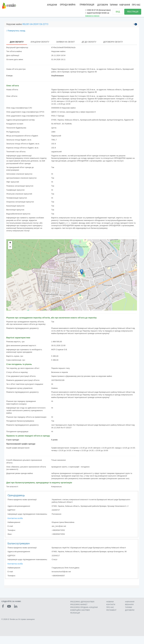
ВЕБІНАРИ (129, 607)
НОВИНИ (110, 605)
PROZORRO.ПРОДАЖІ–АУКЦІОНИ (84, 610)
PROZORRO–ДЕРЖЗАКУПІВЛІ (82, 605)
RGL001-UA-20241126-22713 (35, 27)
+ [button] (10, 246)
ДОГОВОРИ (103, 5)
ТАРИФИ (114, 5)
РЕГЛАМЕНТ (111, 613)
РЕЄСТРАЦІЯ (133, 12)
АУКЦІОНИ (52, 5)
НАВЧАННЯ (125, 5)
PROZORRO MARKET (79, 607)
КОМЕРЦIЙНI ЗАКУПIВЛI (80, 613)
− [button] (10, 250)
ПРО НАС (136, 5)
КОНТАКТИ (111, 607)
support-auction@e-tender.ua (97, 13)
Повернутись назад (16, 33)
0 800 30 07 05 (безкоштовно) (98, 10)
